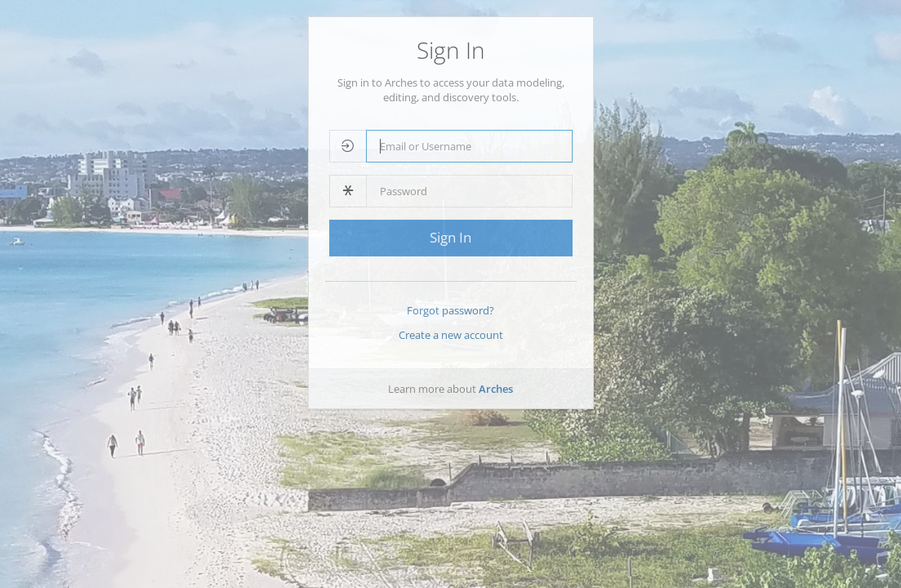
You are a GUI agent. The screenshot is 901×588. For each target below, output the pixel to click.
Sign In (450, 237)
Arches (496, 389)
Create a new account (451, 335)
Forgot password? (450, 310)
